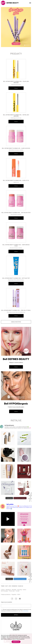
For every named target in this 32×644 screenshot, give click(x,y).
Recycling (20, 590)
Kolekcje (21, 586)
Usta (10, 586)
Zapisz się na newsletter (7, 602)
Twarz (3, 586)
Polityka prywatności (6, 595)
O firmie (3, 590)
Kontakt (18, 591)
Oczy (7, 586)
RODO (19, 595)
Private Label (12, 591)
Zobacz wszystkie (16, 322)
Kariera (24, 590)
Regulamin (14, 595)
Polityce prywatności (20, 639)
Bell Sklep (14, 590)
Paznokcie (15, 586)
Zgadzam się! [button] (16, 642)
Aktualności (8, 590)
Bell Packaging (4, 591)
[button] (25, 45)
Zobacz (16, 88)
